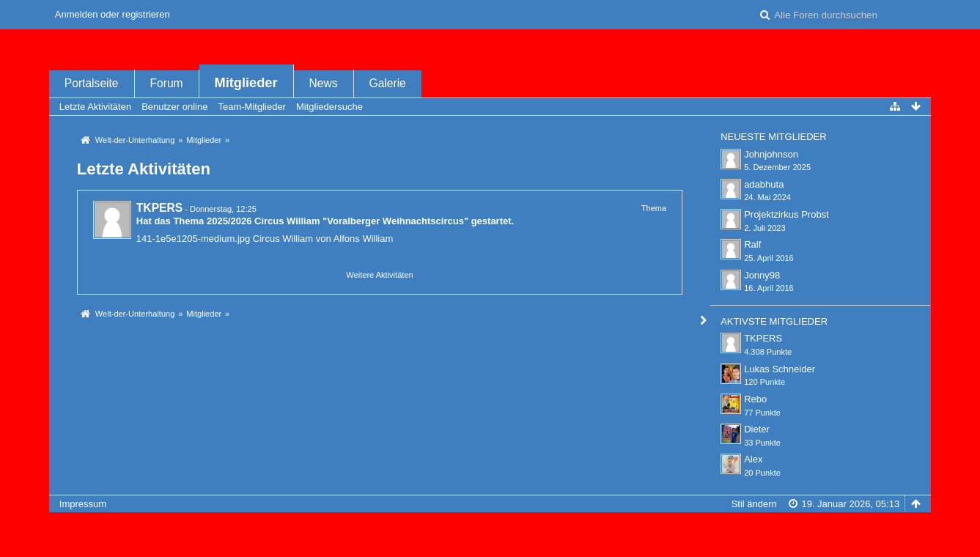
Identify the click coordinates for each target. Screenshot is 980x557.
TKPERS (159, 208)
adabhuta (764, 184)
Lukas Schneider (780, 369)
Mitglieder (246, 83)
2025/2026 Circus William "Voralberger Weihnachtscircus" (338, 221)
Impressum (83, 504)
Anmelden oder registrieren (113, 14)
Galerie (388, 83)
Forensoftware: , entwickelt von (490, 528)
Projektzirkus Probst (786, 214)
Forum (167, 83)
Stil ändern (754, 504)
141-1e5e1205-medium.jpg (193, 239)
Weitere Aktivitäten (379, 275)
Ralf (752, 244)
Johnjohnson (771, 154)
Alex (753, 459)
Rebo (755, 399)
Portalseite (92, 83)
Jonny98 (762, 275)
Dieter (757, 429)
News (324, 83)
